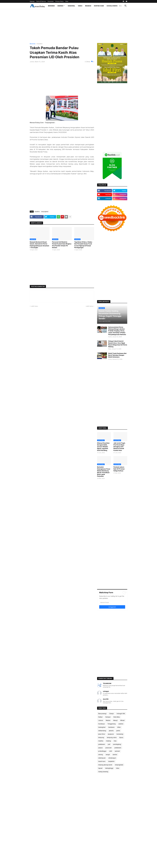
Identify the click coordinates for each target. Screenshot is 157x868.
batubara (111, 727)
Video (80, 6)
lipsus (121, 737)
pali (109, 744)
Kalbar (100, 717)
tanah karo (102, 761)
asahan (121, 724)
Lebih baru (34, 306)
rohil (111, 751)
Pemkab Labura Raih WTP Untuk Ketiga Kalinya (119, 469)
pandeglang (117, 744)
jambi (118, 731)
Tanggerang (112, 724)
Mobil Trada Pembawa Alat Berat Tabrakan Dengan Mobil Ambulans (117, 355)
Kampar (108, 717)
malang (108, 741)
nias (115, 741)
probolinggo (102, 751)
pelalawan (118, 748)
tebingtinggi (109, 768)
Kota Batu (117, 717)
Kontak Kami (99, 6)
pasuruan (109, 748)
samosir (117, 751)
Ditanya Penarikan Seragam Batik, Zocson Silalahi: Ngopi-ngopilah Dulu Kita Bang (103, 447)
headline (40, 44)
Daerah (60, 6)
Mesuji (115, 720)
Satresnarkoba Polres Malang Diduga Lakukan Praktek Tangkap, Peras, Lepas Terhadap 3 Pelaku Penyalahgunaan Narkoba (117, 331)
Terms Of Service (41, 1)
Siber (67, 1)
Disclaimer (51, 1)
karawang (120, 734)
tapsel (100, 768)
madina (101, 741)
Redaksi (88, 6)
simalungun (112, 758)
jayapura (111, 734)
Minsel (122, 720)
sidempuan (102, 758)
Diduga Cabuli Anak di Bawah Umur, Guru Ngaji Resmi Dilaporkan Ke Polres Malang (118, 344)
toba (118, 768)
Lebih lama (89, 306)
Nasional (71, 6)
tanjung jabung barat (105, 765)
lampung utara (112, 737)
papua (100, 748)
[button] (121, 6)
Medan (108, 720)
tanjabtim (111, 761)
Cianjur (112, 714)
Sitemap (32, 1)
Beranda (51, 6)
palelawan (102, 744)
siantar (115, 754)
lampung (101, 737)
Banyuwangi (102, 714)
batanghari (102, 727)
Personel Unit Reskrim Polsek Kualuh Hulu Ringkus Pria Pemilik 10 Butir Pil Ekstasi (62, 245)
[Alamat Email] (112, 602)
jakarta (111, 731)
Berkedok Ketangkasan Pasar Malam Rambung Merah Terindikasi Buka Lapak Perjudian (104, 472)
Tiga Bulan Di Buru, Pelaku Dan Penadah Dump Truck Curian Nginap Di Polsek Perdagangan (83, 245)
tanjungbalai (45, 212)
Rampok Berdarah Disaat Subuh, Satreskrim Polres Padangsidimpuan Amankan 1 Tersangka (39, 245)
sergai (108, 754)
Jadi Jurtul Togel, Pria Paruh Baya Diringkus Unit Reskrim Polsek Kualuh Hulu (119, 447)
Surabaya (101, 724)
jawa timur (102, 734)
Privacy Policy (59, 1)
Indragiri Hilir (121, 714)
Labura (101, 720)
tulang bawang (103, 772)
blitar (119, 727)
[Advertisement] (78, 26)
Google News (112, 6)
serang (101, 754)
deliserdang (102, 731)
